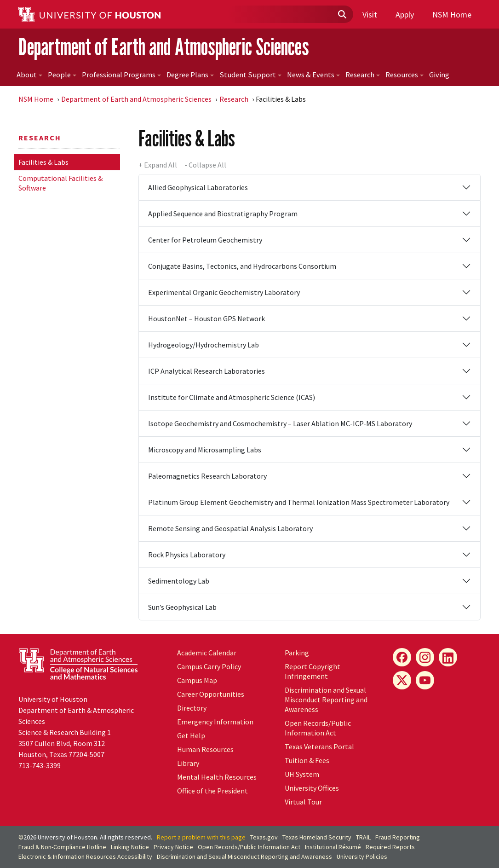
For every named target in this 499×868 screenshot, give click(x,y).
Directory (192, 708)
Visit (370, 14)
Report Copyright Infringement (313, 671)
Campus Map (197, 680)
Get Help (191, 735)
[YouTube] (425, 680)
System (302, 774)
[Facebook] (402, 657)
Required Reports (390, 847)
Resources (404, 75)
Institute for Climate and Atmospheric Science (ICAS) (232, 397)
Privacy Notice (173, 847)
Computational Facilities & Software (60, 183)
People (62, 75)
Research (363, 75)
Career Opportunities (211, 694)
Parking (297, 653)
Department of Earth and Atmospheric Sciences (164, 47)
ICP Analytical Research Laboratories (206, 371)
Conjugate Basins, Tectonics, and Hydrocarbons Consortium (242, 266)
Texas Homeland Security (317, 837)
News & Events (313, 75)
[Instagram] (425, 657)
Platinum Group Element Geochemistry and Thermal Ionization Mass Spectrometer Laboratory (299, 502)
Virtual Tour (303, 802)
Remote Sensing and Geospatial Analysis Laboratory (230, 528)
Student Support (250, 75)
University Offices (312, 788)
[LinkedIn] (448, 657)
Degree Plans (190, 75)
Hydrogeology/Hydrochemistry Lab (204, 345)
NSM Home (452, 14)
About (29, 75)
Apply (405, 14)
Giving (439, 75)
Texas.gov (264, 837)
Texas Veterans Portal (319, 746)
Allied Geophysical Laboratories (198, 187)
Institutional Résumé (333, 847)
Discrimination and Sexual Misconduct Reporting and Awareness (326, 700)
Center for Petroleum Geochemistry (205, 240)
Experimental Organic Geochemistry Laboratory (224, 292)
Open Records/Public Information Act (318, 728)
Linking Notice (130, 847)
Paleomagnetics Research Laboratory (207, 476)
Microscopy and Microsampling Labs (205, 450)
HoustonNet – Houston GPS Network (206, 318)
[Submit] (342, 15)
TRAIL (363, 837)
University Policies (362, 856)
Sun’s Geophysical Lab (182, 607)
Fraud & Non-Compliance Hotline (62, 847)
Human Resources (205, 749)
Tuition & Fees (307, 760)
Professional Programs (121, 75)
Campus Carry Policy (209, 666)
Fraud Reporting (398, 837)
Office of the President (212, 791)
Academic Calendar (207, 653)
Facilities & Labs (43, 162)
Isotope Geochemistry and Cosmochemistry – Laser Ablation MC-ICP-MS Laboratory (280, 423)
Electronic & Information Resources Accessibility (85, 856)
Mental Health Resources (217, 777)
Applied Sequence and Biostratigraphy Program (223, 214)
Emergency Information (215, 722)
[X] (402, 680)
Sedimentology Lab (179, 581)
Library (188, 763)
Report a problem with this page (201, 837)
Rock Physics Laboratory (187, 555)
